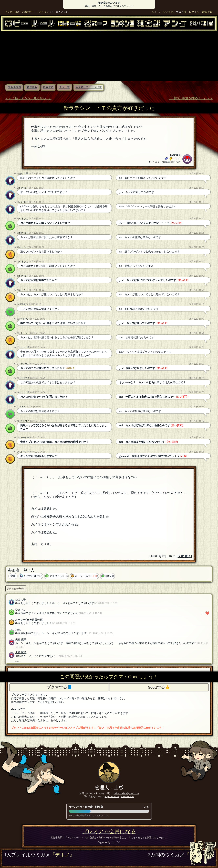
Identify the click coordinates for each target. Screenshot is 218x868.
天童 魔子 (176, 155)
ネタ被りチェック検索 (89, 87)
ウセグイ (116, 842)
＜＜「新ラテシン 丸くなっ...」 (28, 98)
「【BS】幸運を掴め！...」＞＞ (191, 98)
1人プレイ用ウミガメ (39, 855)
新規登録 (207, 12)
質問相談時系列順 (16, 589)
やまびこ (24, 218)
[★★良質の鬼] (35, 620)
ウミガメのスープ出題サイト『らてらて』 (27, 12)
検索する (48, 87)
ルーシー (24, 247)
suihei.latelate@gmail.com (126, 793)
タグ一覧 (64, 87)
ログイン (194, 12)
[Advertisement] (109, 56)
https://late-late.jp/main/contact (119, 796)
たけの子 (24, 174)
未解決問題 (14, 87)
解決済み (32, 87)
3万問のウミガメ (181, 855)
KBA (23, 304)
